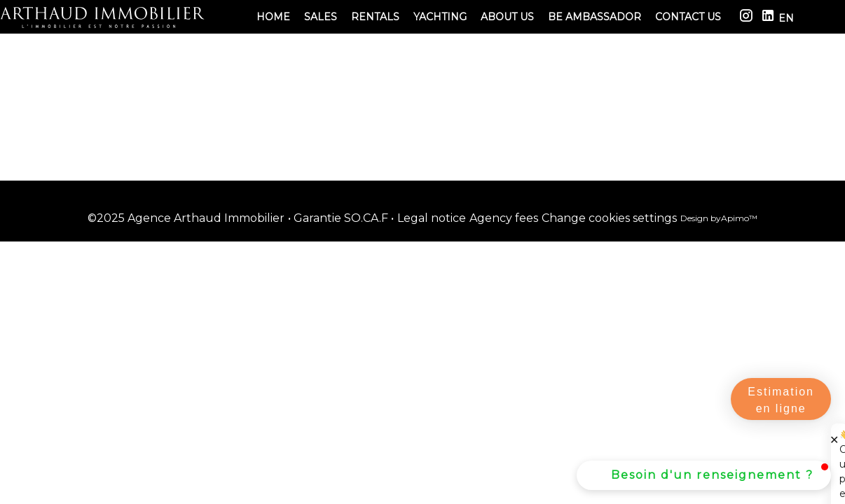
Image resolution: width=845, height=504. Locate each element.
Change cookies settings (609, 218)
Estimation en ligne (781, 400)
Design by (719, 218)
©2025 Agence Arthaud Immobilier (186, 218)
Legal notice (432, 218)
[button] (704, 475)
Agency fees (504, 218)
